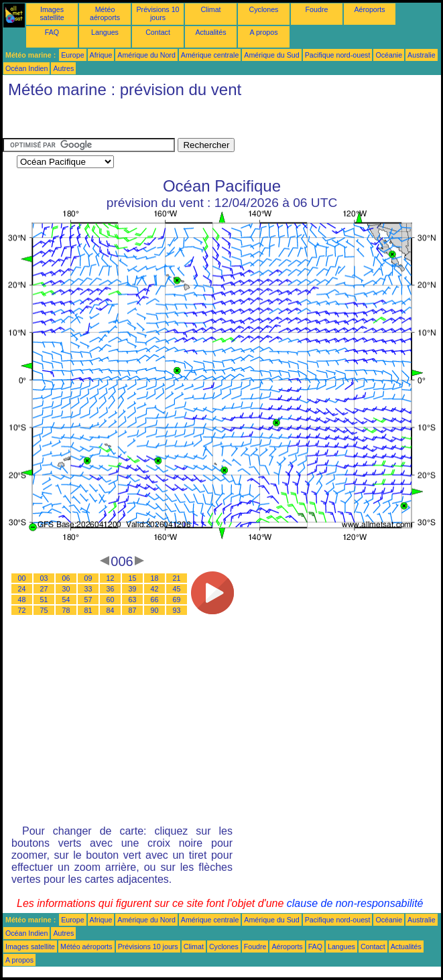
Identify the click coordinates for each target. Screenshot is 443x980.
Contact (158, 32)
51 (44, 600)
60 (111, 600)
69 (177, 600)
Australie (421, 55)
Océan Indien (26, 68)
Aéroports (369, 9)
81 (88, 610)
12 (111, 578)
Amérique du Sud (271, 55)
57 (88, 600)
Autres (63, 68)
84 (111, 610)
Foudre (317, 9)
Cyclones (264, 9)
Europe (72, 55)
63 (133, 600)
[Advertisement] (110, 121)
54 (66, 600)
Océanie (389, 55)
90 (155, 610)
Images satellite (52, 13)
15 (133, 578)
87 (133, 610)
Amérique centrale (210, 55)
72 (22, 610)
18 (155, 578)
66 (155, 600)
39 (133, 589)
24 (22, 589)
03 (44, 578)
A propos (263, 32)
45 (177, 589)
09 (88, 578)
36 (111, 589)
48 (22, 600)
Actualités (210, 32)
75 (44, 610)
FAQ (52, 32)
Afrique (101, 55)
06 (66, 578)
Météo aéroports (105, 13)
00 (22, 578)
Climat (210, 9)
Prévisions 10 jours (158, 13)
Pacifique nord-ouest (338, 55)
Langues (105, 32)
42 (155, 589)
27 (44, 589)
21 (177, 578)
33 (88, 589)
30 (66, 589)
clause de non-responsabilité (355, 903)
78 (66, 610)
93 (177, 610)
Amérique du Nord (146, 55)
